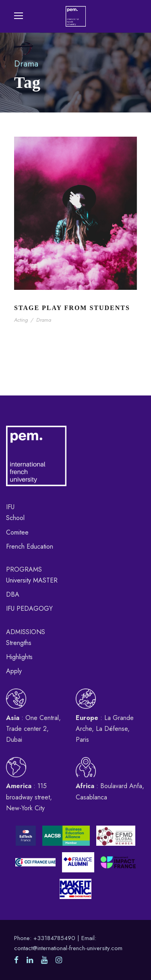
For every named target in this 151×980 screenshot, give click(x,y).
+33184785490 (54, 938)
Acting (21, 320)
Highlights (19, 657)
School (15, 518)
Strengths (19, 643)
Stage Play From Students (72, 308)
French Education (30, 546)
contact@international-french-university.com (68, 948)
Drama (44, 320)
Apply (14, 671)
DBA (13, 594)
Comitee (17, 532)
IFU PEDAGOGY (29, 609)
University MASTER (32, 580)
